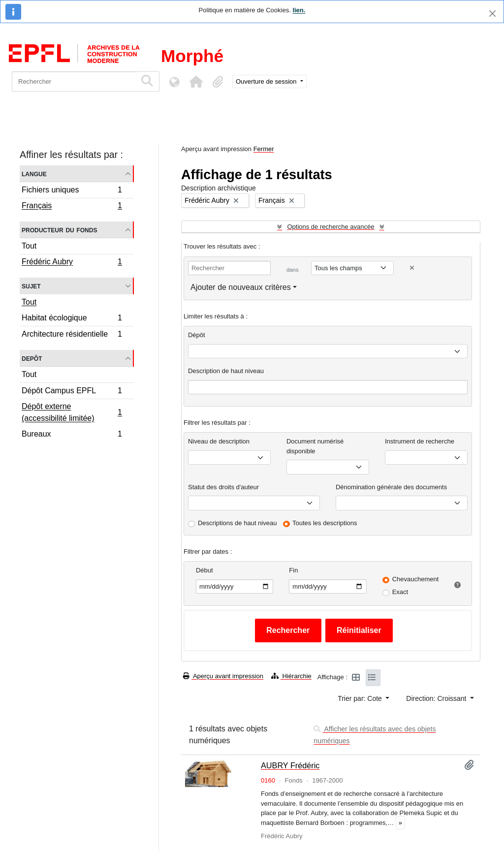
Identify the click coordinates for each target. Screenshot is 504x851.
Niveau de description (219, 441)
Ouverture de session (267, 81)
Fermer (264, 149)
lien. (299, 10)
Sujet (31, 286)
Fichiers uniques (72, 191)
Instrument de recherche (420, 441)
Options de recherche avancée (331, 227)
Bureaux (72, 435)
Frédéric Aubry (72, 263)
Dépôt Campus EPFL (72, 392)
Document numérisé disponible (315, 446)
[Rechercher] (74, 81)
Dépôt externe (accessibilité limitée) (72, 412)
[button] (196, 82)
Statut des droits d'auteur (223, 487)
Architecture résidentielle (72, 335)
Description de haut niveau (226, 371)
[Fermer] (492, 14)
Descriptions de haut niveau (237, 523)
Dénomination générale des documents (391, 487)
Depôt (32, 358)
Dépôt (197, 335)
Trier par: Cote (361, 698)
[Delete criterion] (412, 268)
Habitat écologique (72, 319)
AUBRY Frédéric (290, 765)
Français (72, 207)
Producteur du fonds (59, 230)
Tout (29, 246)
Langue (34, 173)
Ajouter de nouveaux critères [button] (241, 287)
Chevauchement (416, 579)
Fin (293, 570)
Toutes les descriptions (325, 523)
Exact (400, 592)
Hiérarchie (291, 676)
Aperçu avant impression (223, 676)
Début (205, 570)
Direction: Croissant (437, 698)
